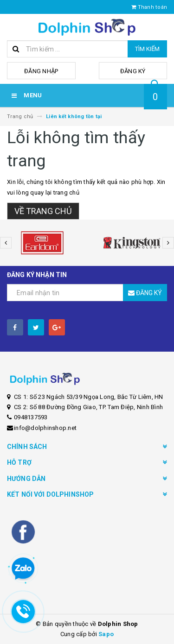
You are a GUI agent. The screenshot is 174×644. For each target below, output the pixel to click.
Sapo (106, 634)
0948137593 (31, 417)
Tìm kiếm (147, 49)
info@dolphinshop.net (45, 428)
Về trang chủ (43, 211)
